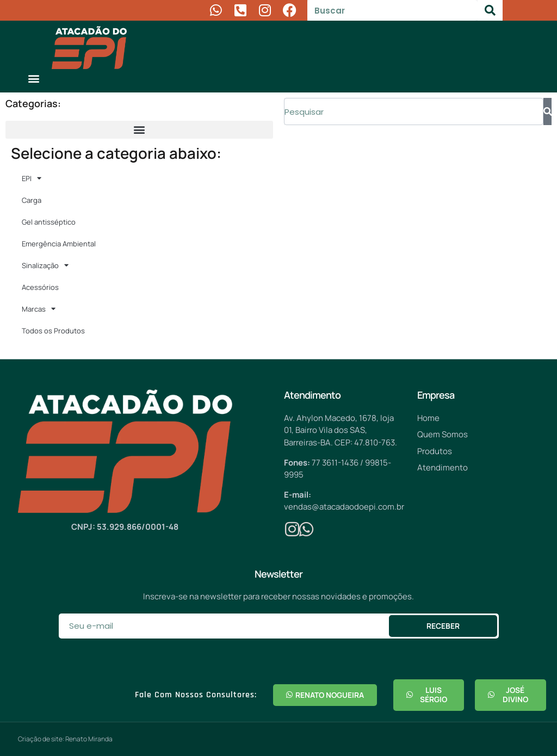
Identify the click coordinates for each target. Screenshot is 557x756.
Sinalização (45, 265)
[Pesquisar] (490, 10)
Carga (32, 200)
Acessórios (40, 287)
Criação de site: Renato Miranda (65, 739)
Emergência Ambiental (59, 244)
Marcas (39, 309)
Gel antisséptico (49, 222)
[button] (33, 78)
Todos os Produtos (53, 331)
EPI (32, 178)
